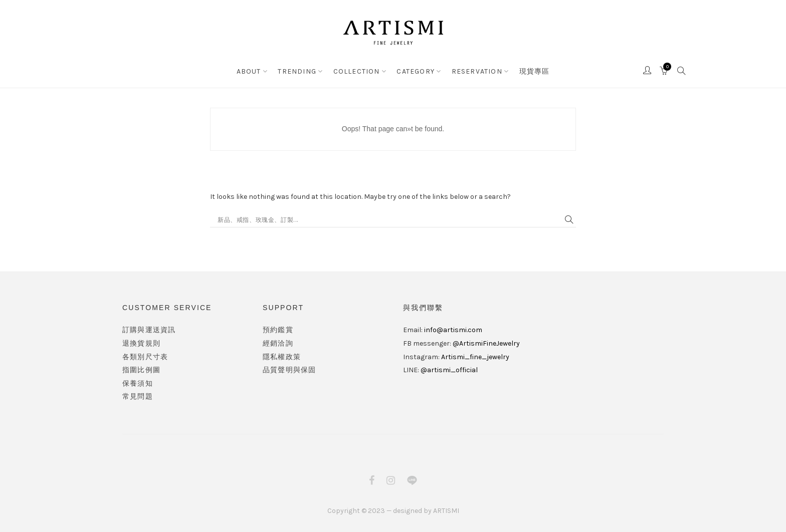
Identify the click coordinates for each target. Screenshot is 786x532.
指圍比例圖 (141, 370)
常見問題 (138, 396)
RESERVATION (477, 71)
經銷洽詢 (278, 343)
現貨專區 (535, 71)
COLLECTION (357, 71)
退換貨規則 (141, 343)
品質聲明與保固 (289, 370)
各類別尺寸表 (145, 357)
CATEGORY (416, 71)
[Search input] (388, 220)
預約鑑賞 (278, 330)
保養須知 (138, 383)
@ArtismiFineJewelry (486, 343)
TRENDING (297, 71)
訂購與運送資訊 (149, 330)
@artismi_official (449, 370)
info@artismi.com (453, 330)
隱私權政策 (282, 357)
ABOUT (249, 71)
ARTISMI (446, 511)
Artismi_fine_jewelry (475, 357)
